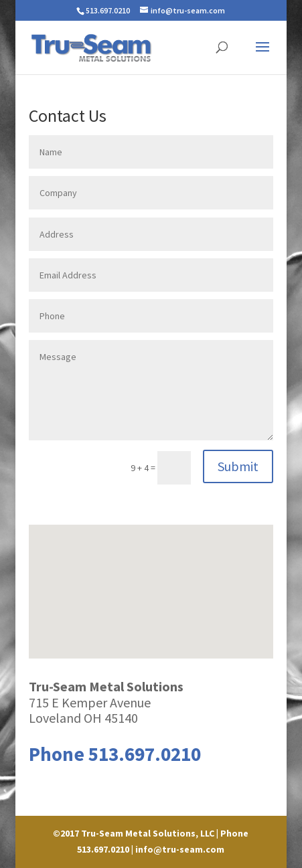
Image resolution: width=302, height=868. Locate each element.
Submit (238, 466)
